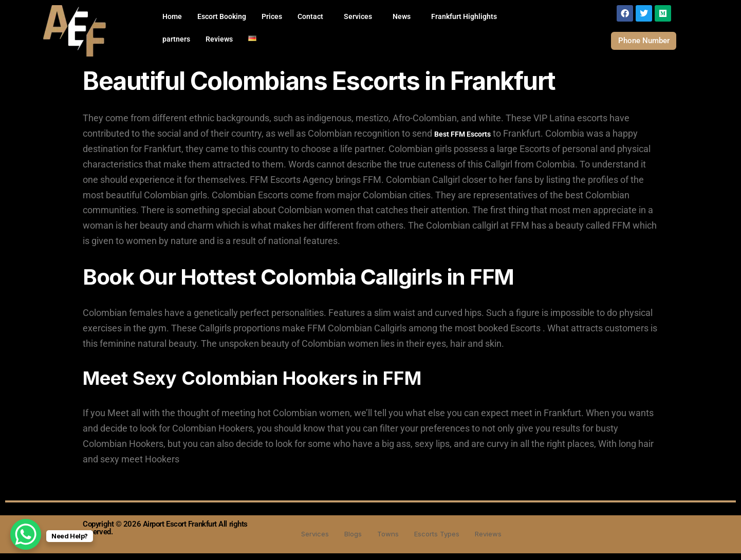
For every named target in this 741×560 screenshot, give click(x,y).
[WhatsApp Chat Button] (26, 534)
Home (172, 16)
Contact (310, 16)
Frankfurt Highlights (464, 16)
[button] (313, 16)
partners (176, 39)
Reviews (219, 39)
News (402, 16)
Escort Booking (222, 16)
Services (358, 16)
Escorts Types (439, 540)
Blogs (349, 540)
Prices (272, 16)
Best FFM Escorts (462, 141)
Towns (386, 540)
